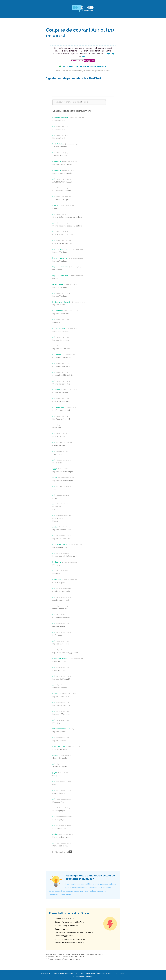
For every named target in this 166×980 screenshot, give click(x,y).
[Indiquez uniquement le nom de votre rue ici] (79, 102)
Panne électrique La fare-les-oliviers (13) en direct (66, 957)
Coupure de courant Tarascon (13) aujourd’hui (64, 959)
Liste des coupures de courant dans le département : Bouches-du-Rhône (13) (76, 954)
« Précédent (57, 852)
